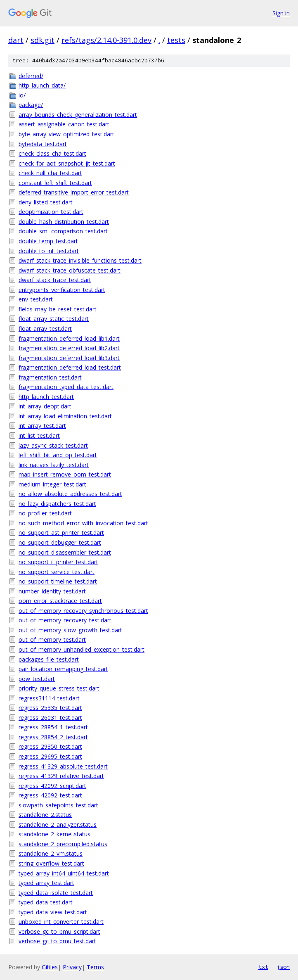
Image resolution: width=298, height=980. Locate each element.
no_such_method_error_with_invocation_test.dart (83, 523)
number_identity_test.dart (52, 591)
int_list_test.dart (39, 435)
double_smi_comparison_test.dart (63, 231)
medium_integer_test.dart (52, 484)
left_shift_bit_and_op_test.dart (58, 455)
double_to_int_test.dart (49, 251)
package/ (31, 105)
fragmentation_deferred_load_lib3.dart (69, 358)
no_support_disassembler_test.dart (65, 552)
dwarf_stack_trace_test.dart (55, 280)
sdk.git (43, 40)
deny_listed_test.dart (46, 202)
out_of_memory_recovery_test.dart (65, 620)
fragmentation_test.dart (50, 377)
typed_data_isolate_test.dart (56, 893)
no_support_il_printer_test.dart (58, 562)
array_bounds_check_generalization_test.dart (78, 115)
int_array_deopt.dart (45, 406)
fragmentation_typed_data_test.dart (66, 387)
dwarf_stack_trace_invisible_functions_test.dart (80, 260)
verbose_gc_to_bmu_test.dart (57, 941)
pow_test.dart (37, 679)
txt (263, 967)
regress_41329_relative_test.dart (61, 776)
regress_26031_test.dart (50, 718)
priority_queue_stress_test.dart (59, 688)
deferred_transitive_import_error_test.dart (74, 192)
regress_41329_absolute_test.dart (63, 766)
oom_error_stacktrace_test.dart (60, 601)
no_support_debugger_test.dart (60, 542)
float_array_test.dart (45, 329)
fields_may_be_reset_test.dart (58, 309)
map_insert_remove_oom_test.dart (65, 474)
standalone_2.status (45, 815)
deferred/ (31, 76)
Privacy (72, 967)
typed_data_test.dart (46, 902)
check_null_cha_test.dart (50, 173)
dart (16, 40)
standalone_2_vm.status (51, 853)
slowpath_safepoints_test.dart (58, 805)
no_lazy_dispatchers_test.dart (57, 504)
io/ (22, 95)
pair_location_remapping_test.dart (63, 669)
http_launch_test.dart (46, 397)
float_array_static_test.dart (54, 319)
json (283, 967)
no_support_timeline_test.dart (58, 581)
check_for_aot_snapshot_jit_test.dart (67, 163)
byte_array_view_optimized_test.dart (66, 134)
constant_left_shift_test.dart (55, 183)
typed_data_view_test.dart (53, 912)
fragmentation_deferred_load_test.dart (70, 367)
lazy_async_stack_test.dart (53, 445)
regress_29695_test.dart (50, 756)
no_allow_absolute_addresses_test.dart (70, 494)
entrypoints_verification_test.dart (62, 290)
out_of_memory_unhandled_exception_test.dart (82, 649)
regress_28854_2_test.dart (53, 737)
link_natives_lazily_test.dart (54, 465)
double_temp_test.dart (48, 241)
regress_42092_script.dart (52, 786)
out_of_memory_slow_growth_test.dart (70, 630)
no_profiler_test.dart (45, 513)
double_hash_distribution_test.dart (64, 222)
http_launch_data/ (42, 85)
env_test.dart (36, 299)
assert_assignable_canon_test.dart (64, 124)
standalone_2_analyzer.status (58, 825)
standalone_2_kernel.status (54, 834)
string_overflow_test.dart (51, 863)
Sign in (281, 13)
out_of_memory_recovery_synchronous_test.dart (83, 611)
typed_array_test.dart (46, 883)
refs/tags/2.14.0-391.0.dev (106, 40)
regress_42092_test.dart (50, 795)
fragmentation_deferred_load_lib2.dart (69, 348)
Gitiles (50, 967)
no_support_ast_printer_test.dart (61, 533)
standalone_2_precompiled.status (63, 844)
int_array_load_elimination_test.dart (65, 416)
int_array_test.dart (42, 426)
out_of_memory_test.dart (52, 639)
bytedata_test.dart (43, 144)
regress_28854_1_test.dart (53, 727)
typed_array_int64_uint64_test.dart (64, 873)
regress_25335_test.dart (50, 708)
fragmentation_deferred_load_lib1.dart (69, 338)
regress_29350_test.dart (50, 746)
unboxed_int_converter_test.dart (61, 922)
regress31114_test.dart (49, 698)
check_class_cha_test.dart (52, 153)
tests (176, 40)
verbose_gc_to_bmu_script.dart (59, 931)
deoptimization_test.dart (51, 212)
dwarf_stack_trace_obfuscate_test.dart (70, 270)
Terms (95, 967)
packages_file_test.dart (49, 659)
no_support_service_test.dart (57, 572)
